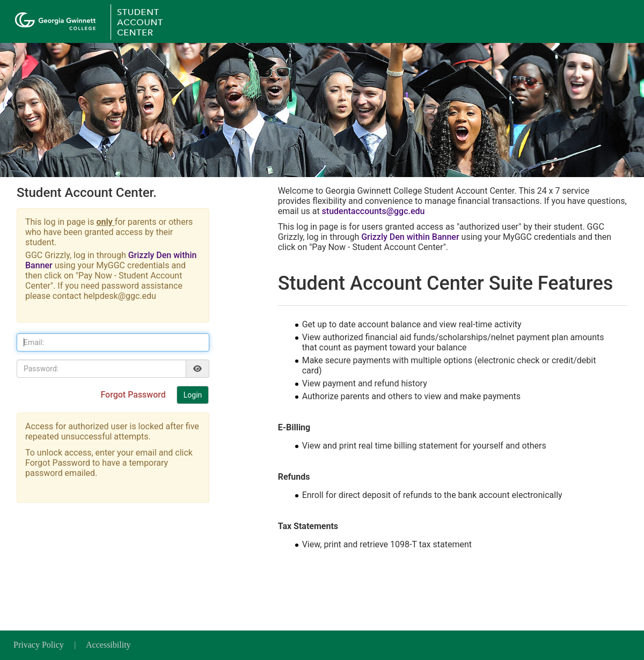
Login (193, 395)
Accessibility (108, 645)
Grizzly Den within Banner (410, 237)
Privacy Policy (40, 645)
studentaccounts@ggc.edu (374, 211)
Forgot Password (134, 395)
